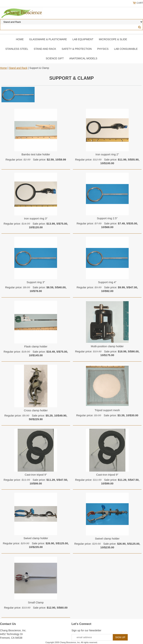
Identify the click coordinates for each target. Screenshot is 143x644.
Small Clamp (36, 602)
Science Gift (55, 58)
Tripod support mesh (107, 410)
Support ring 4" (107, 282)
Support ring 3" (36, 282)
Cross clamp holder (36, 410)
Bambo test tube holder (36, 154)
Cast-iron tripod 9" (36, 475)
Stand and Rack (45, 49)
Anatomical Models (83, 58)
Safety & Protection (77, 49)
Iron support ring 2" (107, 154)
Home (20, 39)
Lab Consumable (126, 49)
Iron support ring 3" (36, 218)
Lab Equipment (83, 39)
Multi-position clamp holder (107, 346)
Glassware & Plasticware (48, 39)
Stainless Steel (17, 49)
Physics (103, 49)
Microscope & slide (113, 39)
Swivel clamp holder (36, 538)
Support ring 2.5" (107, 218)
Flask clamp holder (36, 346)
